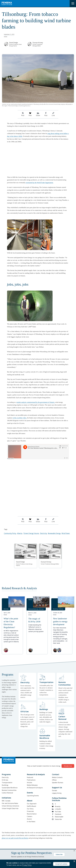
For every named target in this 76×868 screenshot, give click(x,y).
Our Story (30, 809)
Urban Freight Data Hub (10, 808)
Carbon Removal (7, 793)
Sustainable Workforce (10, 788)
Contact (56, 774)
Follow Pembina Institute (59, 799)
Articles (29, 783)
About (30, 801)
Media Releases (32, 785)
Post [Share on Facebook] (46, 114)
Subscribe (57, 819)
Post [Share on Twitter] (23, 114)
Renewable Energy (54, 533)
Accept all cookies (61, 864)
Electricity (43, 533)
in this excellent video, (20, 418)
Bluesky (56, 806)
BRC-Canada (6, 801)
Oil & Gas (5, 780)
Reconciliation (32, 814)
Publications (31, 780)
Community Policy (10, 533)
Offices (54, 780)
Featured (30, 777)
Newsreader (58, 817)
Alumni (29, 819)
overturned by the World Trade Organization (39, 183)
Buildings (5, 785)
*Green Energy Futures (31, 533)
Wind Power (66, 533)
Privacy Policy (27, 865)
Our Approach (32, 804)
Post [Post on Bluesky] (30, 114)
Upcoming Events (33, 796)
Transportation (7, 783)
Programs (6, 774)
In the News (31, 822)
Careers (30, 816)
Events (30, 793)
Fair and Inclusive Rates (10, 803)
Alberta (20, 533)
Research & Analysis (36, 774)
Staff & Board (31, 806)
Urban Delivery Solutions (10, 806)
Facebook (57, 814)
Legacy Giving (57, 793)
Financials (30, 811)
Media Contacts (57, 777)
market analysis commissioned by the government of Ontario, (36, 402)
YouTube (56, 812)
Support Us (57, 788)
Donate (54, 790)
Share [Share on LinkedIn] (38, 114)
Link (53, 114)
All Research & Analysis (35, 788)
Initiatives (6, 798)
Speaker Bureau (58, 783)
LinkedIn (56, 809)
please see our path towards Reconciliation (15, 838)
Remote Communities (9, 790)
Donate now (68, 766)
